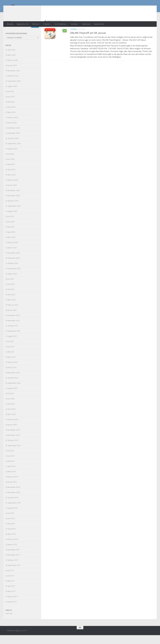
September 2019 (14, 454)
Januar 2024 (12, 194)
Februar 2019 (13, 486)
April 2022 (11, 303)
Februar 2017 (13, 605)
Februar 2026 (13, 69)
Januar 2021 (12, 376)
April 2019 (11, 475)
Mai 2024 (11, 173)
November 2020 (14, 381)
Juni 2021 (11, 355)
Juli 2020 (11, 402)
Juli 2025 (11, 100)
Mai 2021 (11, 361)
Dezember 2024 (14, 137)
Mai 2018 (11, 532)
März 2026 (12, 64)
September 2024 (14, 152)
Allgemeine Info (23, 24)
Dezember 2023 (14, 199)
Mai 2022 (11, 298)
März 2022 (12, 309)
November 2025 (14, 79)
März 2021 (12, 366)
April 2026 (11, 59)
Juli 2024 (11, 163)
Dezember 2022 (14, 262)
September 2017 (14, 574)
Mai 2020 (11, 413)
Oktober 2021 (13, 335)
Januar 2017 (12, 611)
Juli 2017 (11, 579)
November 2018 (14, 501)
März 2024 (12, 184)
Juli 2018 (11, 522)
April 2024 (11, 178)
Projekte (46, 24)
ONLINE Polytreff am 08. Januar (88, 42)
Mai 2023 (11, 236)
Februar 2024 (13, 189)
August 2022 (12, 283)
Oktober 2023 (13, 210)
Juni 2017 (11, 585)
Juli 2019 (11, 460)
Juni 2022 (11, 293)
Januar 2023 (12, 256)
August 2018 (12, 517)
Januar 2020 (12, 434)
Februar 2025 (13, 126)
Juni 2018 (11, 527)
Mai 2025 (11, 111)
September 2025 (14, 90)
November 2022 (14, 267)
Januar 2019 (12, 491)
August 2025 (12, 95)
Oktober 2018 (13, 506)
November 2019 (14, 444)
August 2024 (12, 158)
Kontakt (74, 24)
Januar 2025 (12, 132)
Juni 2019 (11, 465)
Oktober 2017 (13, 569)
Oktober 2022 (13, 272)
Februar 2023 (13, 251)
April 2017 (11, 595)
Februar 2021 (13, 371)
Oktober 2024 (13, 147)
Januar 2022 (12, 319)
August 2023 (12, 220)
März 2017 (12, 600)
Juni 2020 (11, 407)
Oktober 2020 (13, 387)
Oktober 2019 (13, 449)
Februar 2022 (13, 314)
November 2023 (14, 204)
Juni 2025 (11, 105)
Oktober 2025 (13, 85)
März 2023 (12, 246)
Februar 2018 (13, 548)
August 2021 (12, 345)
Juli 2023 (11, 225)
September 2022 (14, 277)
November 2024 (14, 142)
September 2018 (14, 512)
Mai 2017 (11, 590)
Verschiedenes (60, 24)
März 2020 (12, 423)
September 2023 (14, 215)
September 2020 (14, 392)
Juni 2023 (11, 230)
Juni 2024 (11, 168)
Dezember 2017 (14, 558)
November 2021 (14, 329)
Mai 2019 (11, 470)
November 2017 (14, 564)
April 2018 (11, 538)
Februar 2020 (13, 428)
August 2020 (12, 397)
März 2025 (12, 121)
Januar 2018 (12, 553)
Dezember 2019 (14, 439)
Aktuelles (10, 24)
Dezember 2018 (14, 496)
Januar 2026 (12, 74)
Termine (35, 24)
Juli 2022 (11, 288)
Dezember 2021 (14, 324)
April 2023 (11, 241)
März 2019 (12, 480)
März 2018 (12, 543)
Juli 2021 (11, 350)
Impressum (86, 24)
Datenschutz (99, 24)
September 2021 (14, 340)
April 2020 (11, 418)
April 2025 (11, 116)
